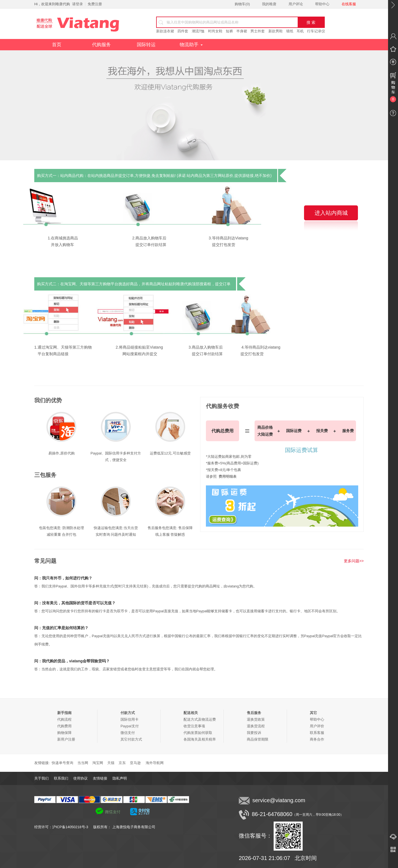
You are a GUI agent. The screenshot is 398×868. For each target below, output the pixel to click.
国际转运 (146, 45)
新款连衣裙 (165, 31)
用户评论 (296, 4)
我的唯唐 (269, 4)
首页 (57, 45)
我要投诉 (254, 733)
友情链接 (100, 778)
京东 (122, 763)
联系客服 (317, 733)
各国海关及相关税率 (200, 739)
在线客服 (349, 4)
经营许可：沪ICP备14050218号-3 (64, 827)
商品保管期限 (258, 739)
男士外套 (258, 31)
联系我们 (61, 778)
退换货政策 (256, 719)
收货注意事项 (194, 726)
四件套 (183, 31)
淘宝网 (98, 763)
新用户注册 (66, 739)
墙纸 (290, 31)
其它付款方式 (131, 739)
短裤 (229, 31)
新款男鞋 (276, 31)
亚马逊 (135, 763)
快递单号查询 (62, 763)
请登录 (78, 4)
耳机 (300, 31)
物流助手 (191, 45)
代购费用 (64, 726)
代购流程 (64, 719)
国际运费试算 (302, 450)
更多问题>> (354, 561)
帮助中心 (322, 4)
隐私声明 (120, 778)
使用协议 (80, 778)
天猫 (111, 763)
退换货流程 (256, 726)
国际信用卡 (129, 719)
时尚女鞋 (215, 31)
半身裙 (242, 31)
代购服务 (101, 45)
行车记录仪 (316, 31)
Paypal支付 (130, 726)
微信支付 (128, 733)
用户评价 (317, 726)
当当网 (83, 763)
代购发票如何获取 (198, 733)
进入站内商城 (331, 213)
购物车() (242, 4)
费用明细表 (228, 476)
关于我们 (41, 778)
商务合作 (317, 739)
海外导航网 (155, 763)
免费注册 (95, 4)
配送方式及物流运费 (200, 719)
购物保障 (64, 733)
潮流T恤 (198, 31)
